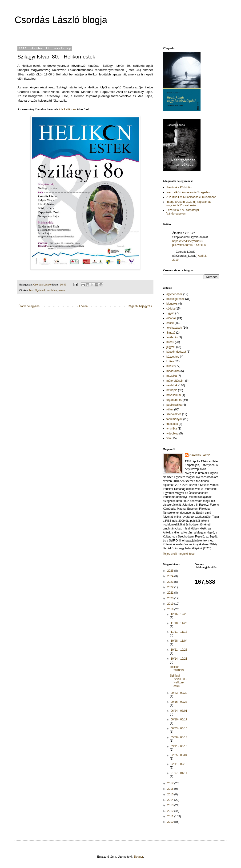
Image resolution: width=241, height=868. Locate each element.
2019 (171, 604)
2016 (171, 789)
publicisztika (174, 405)
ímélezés (172, 337)
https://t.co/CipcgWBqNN (188, 241)
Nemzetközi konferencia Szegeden (188, 192)
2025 (171, 571)
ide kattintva (67, 109)
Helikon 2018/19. (177, 669)
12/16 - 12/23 (179, 614)
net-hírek (52, 290)
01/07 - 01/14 (179, 773)
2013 (171, 805)
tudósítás (172, 424)
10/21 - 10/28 (179, 650)
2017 (171, 783)
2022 (171, 587)
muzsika (172, 376)
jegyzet (171, 347)
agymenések (174, 294)
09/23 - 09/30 (179, 693)
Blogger (138, 857)
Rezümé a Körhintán (179, 187)
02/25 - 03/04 (179, 755)
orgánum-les (174, 400)
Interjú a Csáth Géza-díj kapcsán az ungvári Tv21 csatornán (189, 203)
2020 (171, 598)
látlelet (171, 366)
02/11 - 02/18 (179, 764)
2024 (171, 576)
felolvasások (174, 328)
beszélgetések (38, 290)
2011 (171, 816)
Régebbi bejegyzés (140, 306)
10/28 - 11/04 (179, 641)
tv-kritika (172, 429)
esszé (170, 323)
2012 (171, 811)
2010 (171, 822)
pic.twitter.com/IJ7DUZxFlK (189, 245)
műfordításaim (175, 381)
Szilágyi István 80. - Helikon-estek (179, 681)
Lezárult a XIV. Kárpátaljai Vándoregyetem (183, 212)
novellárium (174, 395)
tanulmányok (174, 419)
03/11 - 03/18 (179, 746)
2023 (171, 582)
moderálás (173, 371)
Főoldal (84, 306)
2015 (171, 794)
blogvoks (172, 304)
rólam (62, 290)
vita (169, 438)
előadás (171, 318)
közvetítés (173, 357)
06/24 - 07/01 (179, 711)
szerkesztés (174, 414)
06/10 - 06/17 (179, 719)
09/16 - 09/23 (179, 702)
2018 (171, 609)
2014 (171, 800)
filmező (171, 333)
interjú (170, 342)
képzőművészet (176, 352)
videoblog (172, 434)
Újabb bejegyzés (29, 306)
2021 (171, 593)
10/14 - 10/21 (179, 659)
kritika (170, 361)
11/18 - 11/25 (179, 623)
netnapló (172, 390)
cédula (171, 309)
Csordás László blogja (61, 20)
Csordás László (200, 455)
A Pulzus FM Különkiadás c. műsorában (191, 197)
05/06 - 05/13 (179, 737)
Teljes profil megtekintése (179, 554)
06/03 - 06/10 (179, 728)
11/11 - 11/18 (179, 632)
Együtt (170, 313)
